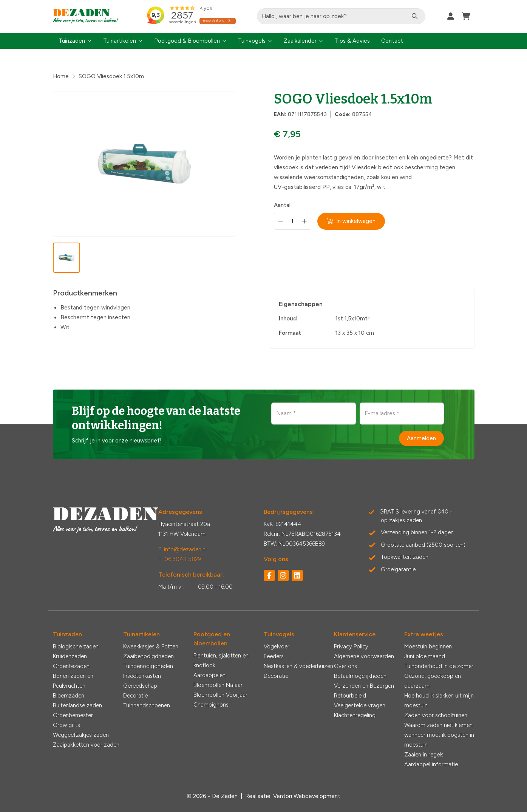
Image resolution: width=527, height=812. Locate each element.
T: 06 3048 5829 (180, 559)
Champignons (211, 705)
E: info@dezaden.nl (182, 549)
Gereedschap (140, 686)
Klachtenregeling (355, 715)
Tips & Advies (352, 41)
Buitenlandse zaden (77, 705)
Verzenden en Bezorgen (364, 686)
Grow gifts (66, 725)
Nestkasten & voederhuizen (298, 666)
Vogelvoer (277, 647)
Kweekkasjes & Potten (151, 647)
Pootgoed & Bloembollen (187, 41)
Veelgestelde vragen (360, 705)
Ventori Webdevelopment (307, 796)
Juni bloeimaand (425, 656)
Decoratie (135, 696)
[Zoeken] (415, 16)
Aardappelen (209, 675)
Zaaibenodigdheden (148, 656)
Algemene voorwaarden (364, 656)
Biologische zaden (76, 647)
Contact (392, 41)
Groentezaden (71, 666)
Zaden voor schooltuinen (436, 715)
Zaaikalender (300, 41)
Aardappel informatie (431, 764)
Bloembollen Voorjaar (220, 695)
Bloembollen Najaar (218, 685)
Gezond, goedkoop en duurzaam (433, 681)
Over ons (345, 666)
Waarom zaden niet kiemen (438, 725)
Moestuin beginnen (428, 647)
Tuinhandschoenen (147, 705)
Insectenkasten (142, 676)
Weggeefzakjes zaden (81, 735)
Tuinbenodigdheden (148, 666)
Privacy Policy (351, 647)
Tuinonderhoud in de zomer (439, 666)
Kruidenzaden (70, 656)
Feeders (274, 656)
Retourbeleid (350, 696)
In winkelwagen (352, 221)
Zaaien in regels (424, 755)
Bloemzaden (69, 696)
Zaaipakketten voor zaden (86, 745)
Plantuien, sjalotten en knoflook (221, 660)
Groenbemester (73, 715)
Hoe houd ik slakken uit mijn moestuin (439, 701)
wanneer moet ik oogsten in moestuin (439, 740)
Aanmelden (421, 438)
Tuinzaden (72, 41)
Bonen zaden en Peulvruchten (73, 681)
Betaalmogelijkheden (360, 676)
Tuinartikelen (120, 41)
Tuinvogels (252, 41)
